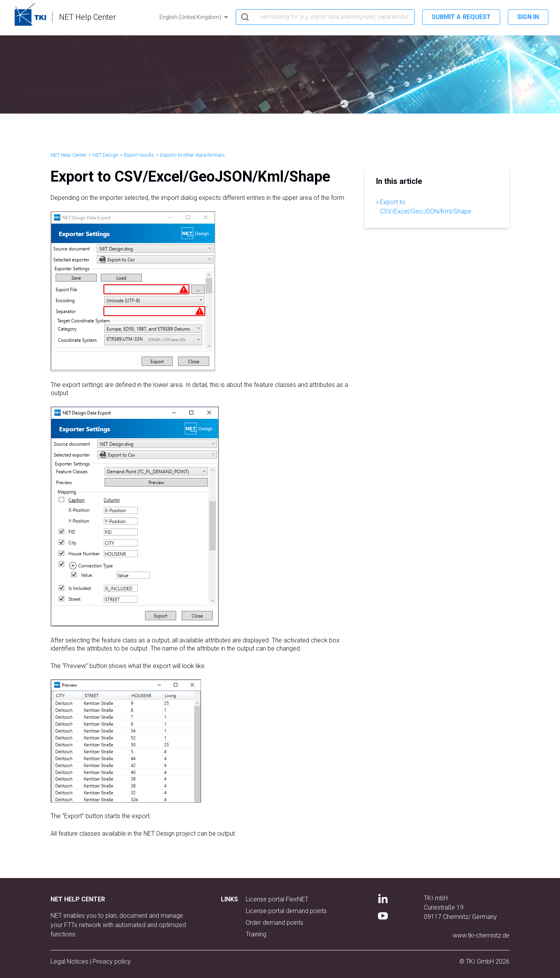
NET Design (105, 155)
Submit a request (461, 17)
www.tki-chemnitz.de (481, 935)
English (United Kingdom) (191, 17)
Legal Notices (70, 961)
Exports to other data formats (192, 155)
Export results (139, 155)
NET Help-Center (69, 155)
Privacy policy (112, 961)
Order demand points (275, 923)
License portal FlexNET (277, 899)
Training (256, 934)
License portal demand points (286, 911)
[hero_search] (325, 17)
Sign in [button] (528, 17)
